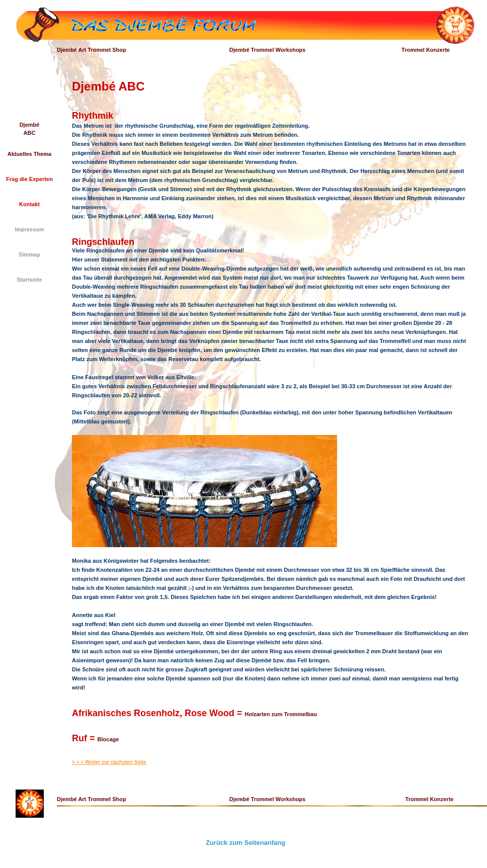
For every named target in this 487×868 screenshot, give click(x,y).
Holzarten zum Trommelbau (281, 714)
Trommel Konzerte (426, 50)
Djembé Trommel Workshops (267, 50)
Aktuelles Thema (29, 154)
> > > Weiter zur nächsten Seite (109, 762)
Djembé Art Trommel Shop (92, 50)
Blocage (108, 739)
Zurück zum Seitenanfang (246, 843)
